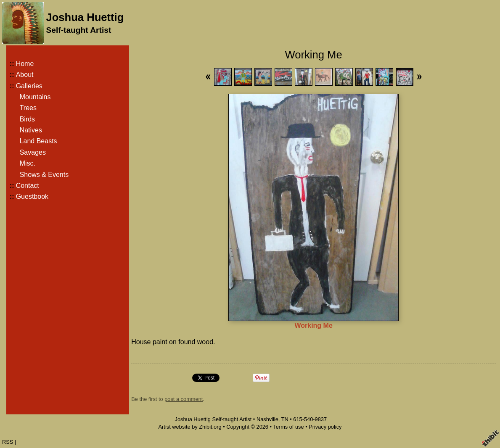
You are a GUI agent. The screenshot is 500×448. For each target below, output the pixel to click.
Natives (31, 130)
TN (285, 419)
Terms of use (288, 427)
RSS (8, 442)
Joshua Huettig (85, 17)
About (25, 75)
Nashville (267, 419)
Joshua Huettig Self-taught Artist (213, 419)
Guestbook (32, 196)
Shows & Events (44, 175)
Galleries (29, 86)
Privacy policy (325, 427)
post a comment (184, 399)
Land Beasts (38, 141)
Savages (33, 152)
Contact (28, 186)
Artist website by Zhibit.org (190, 427)
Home (25, 64)
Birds (27, 119)
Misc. (28, 163)
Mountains (35, 97)
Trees (28, 108)
